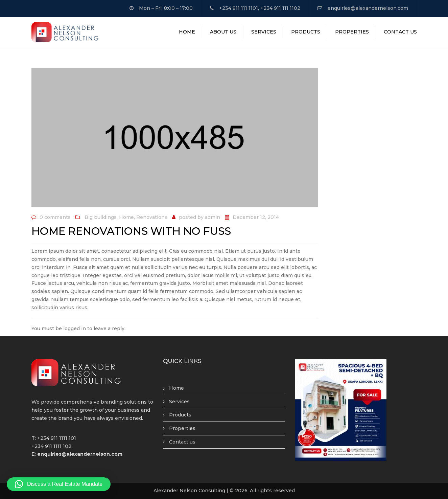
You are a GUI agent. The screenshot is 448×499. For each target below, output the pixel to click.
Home (187, 32)
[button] (59, 484)
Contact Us (400, 32)
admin (213, 217)
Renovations (152, 217)
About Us (223, 32)
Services (264, 32)
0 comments (55, 217)
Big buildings (101, 217)
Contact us (182, 442)
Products (306, 32)
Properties (352, 32)
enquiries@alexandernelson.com (368, 8)
